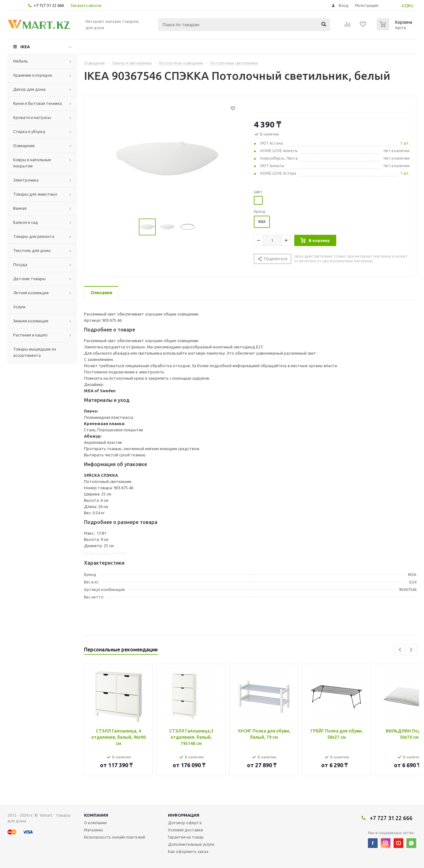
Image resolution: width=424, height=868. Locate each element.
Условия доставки (186, 830)
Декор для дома (29, 89)
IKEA (25, 47)
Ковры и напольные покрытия (32, 163)
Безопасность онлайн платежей (115, 837)
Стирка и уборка (29, 131)
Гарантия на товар (186, 837)
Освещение (24, 146)
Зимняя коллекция (31, 321)
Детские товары (29, 279)
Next (411, 650)
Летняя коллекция (31, 293)
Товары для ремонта (34, 236)
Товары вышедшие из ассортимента (35, 352)
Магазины (94, 830)
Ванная (20, 208)
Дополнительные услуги (191, 844)
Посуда (20, 265)
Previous (400, 650)
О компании (95, 823)
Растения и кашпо (30, 335)
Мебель (21, 61)
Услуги (19, 307)
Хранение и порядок (33, 75)
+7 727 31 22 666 (49, 5)
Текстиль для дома (32, 250)
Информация (184, 815)
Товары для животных (35, 194)
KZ (404, 6)
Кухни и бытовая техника (37, 103)
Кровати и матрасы (32, 117)
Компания (96, 815)
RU (411, 6)
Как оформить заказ (188, 851)
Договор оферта (185, 823)
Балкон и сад (26, 222)
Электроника (26, 180)
